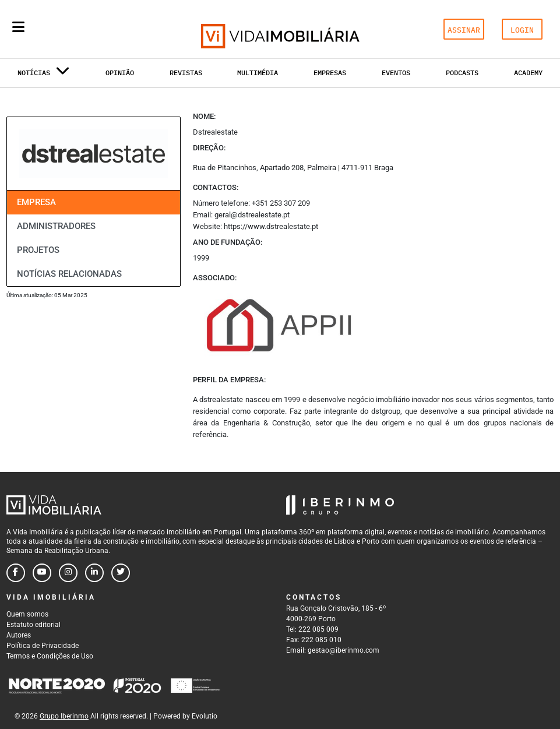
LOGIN (522, 30)
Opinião (120, 73)
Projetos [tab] (38, 250)
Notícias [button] (43, 75)
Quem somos (27, 614)
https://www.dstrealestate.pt (271, 226)
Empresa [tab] (36, 202)
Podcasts (462, 73)
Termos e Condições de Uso (50, 656)
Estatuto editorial (34, 625)
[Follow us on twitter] (121, 573)
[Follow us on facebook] (16, 573)
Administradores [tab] (56, 226)
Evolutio (205, 716)
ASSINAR (464, 30)
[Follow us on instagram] (68, 573)
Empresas (330, 73)
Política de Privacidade (43, 646)
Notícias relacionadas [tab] (69, 274)
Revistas (186, 73)
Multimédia (258, 73)
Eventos (396, 73)
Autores (19, 635)
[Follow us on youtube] (42, 573)
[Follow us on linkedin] (94, 573)
